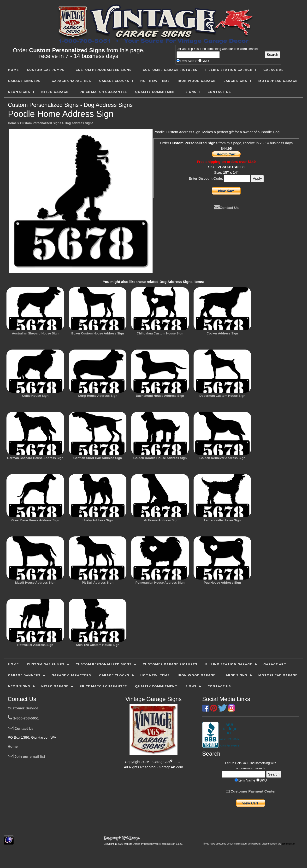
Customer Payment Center (251, 791)
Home (13, 746)
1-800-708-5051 (23, 718)
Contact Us (226, 208)
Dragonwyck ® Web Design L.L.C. (163, 844)
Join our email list (26, 756)
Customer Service (23, 708)
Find (203, 49)
